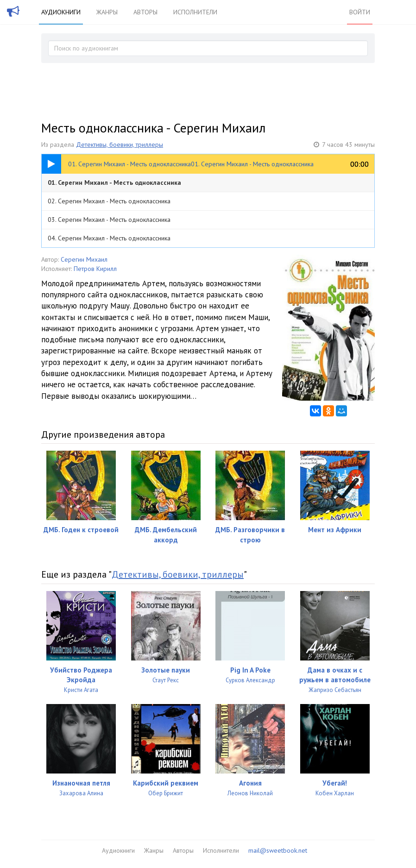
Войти (360, 12)
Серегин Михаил (84, 259)
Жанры (107, 12)
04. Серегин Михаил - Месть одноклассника (109, 238)
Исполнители (195, 12)
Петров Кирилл (95, 269)
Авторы (145, 12)
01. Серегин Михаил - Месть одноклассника (114, 182)
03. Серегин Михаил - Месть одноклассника (109, 220)
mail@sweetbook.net (278, 850)
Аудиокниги (61, 12)
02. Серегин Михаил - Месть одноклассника (109, 201)
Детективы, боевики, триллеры (120, 145)
